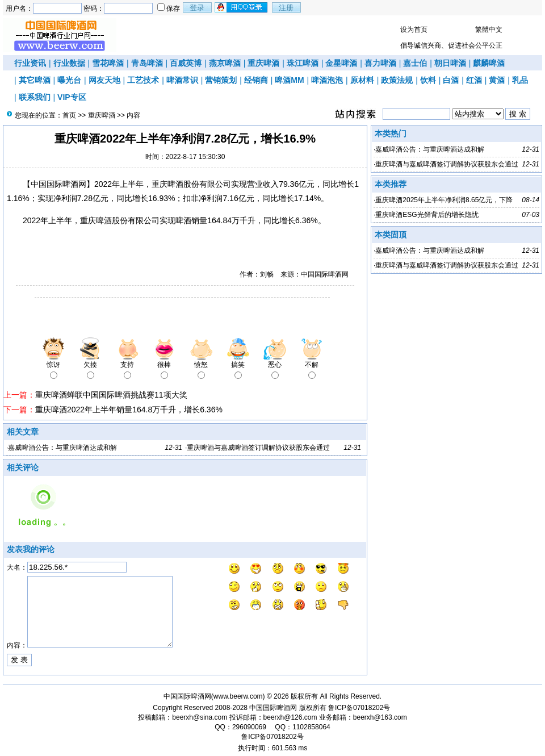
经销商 (256, 80)
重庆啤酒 (263, 63)
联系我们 (35, 97)
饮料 (428, 80)
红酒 (474, 80)
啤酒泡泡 (327, 80)
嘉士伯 (415, 63)
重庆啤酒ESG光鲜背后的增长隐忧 (427, 215)
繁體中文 (489, 30)
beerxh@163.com (380, 717)
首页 (69, 115)
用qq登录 (242, 7)
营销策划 (221, 80)
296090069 (249, 727)
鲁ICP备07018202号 (359, 708)
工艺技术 (143, 80)
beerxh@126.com (290, 717)
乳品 (520, 80)
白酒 (451, 80)
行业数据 (69, 63)
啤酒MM (289, 80)
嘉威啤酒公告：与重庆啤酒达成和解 (62, 448)
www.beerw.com (238, 696)
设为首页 (414, 30)
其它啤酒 (35, 80)
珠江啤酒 (303, 63)
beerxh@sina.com (200, 717)
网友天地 (104, 80)
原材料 (362, 80)
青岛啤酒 (147, 63)
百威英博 (186, 63)
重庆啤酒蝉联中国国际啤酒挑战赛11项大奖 (111, 395)
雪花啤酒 (108, 63)
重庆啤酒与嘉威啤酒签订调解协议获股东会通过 (258, 448)
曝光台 (69, 80)
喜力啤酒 (380, 63)
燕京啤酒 (225, 63)
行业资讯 (30, 63)
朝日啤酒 (450, 63)
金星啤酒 (341, 63)
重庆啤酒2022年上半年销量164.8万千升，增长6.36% (129, 410)
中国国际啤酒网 (273, 708)
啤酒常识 (182, 80)
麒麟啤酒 (489, 63)
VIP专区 (72, 97)
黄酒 (497, 80)
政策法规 (397, 80)
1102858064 (311, 727)
